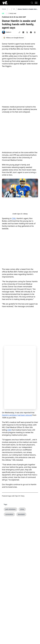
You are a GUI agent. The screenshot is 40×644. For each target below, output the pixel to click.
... (9, 9)
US (14, 9)
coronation (9, 514)
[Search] (32, 3)
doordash (21, 514)
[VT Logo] (5, 3)
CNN (14, 218)
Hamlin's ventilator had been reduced (17, 415)
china (22, 509)
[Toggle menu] (36, 3)
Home (4, 9)
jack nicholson (11, 509)
